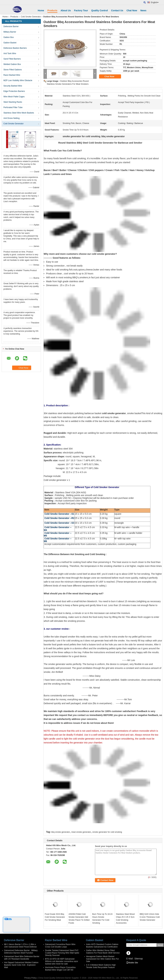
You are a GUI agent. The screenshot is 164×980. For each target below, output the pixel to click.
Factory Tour (81, 10)
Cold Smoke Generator (31, 17)
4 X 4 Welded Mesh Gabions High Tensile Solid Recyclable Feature (101, 966)
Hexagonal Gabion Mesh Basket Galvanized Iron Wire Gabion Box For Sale (102, 959)
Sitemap (138, 959)
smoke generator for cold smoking (107, 832)
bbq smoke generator (61, 832)
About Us (66, 10)
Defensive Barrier (11, 26)
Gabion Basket (10, 43)
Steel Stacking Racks (13, 102)
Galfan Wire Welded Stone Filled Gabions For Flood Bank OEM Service (103, 952)
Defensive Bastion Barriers (15, 48)
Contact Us (117, 10)
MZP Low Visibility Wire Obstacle (18, 80)
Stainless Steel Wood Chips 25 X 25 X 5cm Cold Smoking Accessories (125, 919)
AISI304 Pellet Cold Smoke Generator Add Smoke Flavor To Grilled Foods (79, 919)
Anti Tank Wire (10, 53)
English (155, 2)
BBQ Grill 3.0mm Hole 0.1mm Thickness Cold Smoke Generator (150, 917)
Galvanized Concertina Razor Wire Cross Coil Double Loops (60, 946)
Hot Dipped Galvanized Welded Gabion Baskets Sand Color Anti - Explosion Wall (21, 965)
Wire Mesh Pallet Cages (14, 97)
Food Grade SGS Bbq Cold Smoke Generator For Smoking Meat (55, 917)
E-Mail (130, 959)
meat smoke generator (81, 832)
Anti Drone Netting (11, 118)
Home (41, 10)
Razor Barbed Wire (12, 75)
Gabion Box (9, 37)
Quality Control (99, 10)
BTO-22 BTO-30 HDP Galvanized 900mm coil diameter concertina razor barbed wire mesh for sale (62, 961)
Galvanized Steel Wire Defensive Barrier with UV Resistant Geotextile (22, 958)
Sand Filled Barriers (12, 59)
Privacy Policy (30, 978)
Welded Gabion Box (12, 64)
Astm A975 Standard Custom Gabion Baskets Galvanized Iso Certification (102, 946)
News (143, 10)
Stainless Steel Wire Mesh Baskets (19, 113)
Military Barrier (10, 32)
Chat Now (132, 10)
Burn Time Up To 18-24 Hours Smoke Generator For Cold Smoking (102, 919)
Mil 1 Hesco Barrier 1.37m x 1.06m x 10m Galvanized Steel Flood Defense (20, 946)
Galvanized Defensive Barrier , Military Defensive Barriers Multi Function (21, 952)
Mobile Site (132, 963)
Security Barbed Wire (13, 86)
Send (160, 945)
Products (52, 10)
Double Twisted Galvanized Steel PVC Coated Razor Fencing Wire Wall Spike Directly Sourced (62, 953)
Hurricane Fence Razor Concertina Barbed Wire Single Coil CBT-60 (60, 969)
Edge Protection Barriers (14, 91)
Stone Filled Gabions (13, 70)
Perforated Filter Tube (13, 107)
